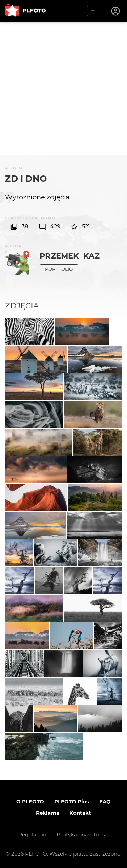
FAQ (105, 801)
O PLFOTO (30, 801)
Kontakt (80, 813)
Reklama (48, 813)
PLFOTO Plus (72, 801)
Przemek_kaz (70, 256)
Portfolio (59, 269)
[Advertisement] (63, 89)
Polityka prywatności (83, 834)
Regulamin (32, 834)
